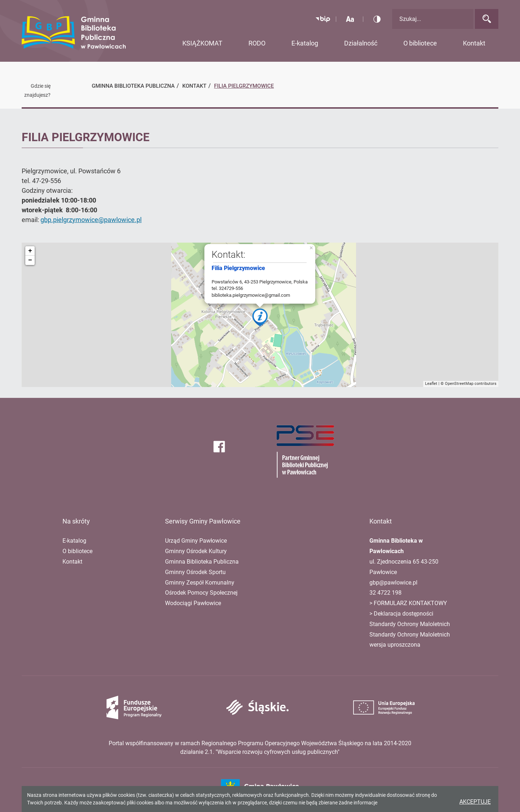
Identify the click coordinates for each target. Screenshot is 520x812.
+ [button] (30, 251)
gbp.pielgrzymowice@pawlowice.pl (91, 220)
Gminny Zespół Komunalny (200, 583)
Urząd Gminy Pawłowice (196, 541)
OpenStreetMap (459, 384)
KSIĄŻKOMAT (202, 43)
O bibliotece (77, 551)
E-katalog (305, 43)
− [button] (30, 260)
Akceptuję (475, 802)
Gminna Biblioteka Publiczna (202, 562)
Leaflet (431, 384)
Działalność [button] (361, 43)
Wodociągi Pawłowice (193, 603)
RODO (257, 43)
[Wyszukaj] (487, 19)
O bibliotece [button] (420, 43)
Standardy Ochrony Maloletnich (410, 624)
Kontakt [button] (474, 43)
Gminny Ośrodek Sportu (195, 572)
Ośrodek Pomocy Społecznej (201, 593)
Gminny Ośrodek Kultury (196, 551)
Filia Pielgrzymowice (244, 86)
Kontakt (72, 562)
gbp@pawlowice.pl (393, 583)
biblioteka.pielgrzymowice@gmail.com (251, 295)
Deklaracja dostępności (404, 614)
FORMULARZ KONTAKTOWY (410, 603)
